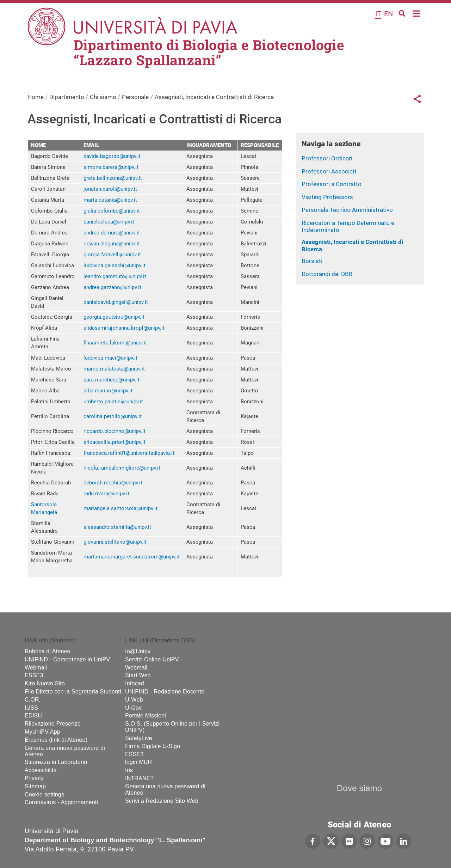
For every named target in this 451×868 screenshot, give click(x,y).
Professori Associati (329, 171)
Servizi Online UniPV (152, 659)
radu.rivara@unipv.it (106, 494)
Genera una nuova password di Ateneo (65, 751)
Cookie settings (44, 794)
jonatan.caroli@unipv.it (110, 189)
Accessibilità (41, 770)
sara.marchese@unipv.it (112, 380)
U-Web (134, 700)
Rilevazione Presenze (53, 724)
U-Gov (133, 708)
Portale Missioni (146, 716)
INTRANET (140, 778)
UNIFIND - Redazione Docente (165, 692)
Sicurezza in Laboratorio (56, 762)
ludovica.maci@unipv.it (110, 358)
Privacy (34, 778)
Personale (135, 97)
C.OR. (33, 700)
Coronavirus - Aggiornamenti (61, 802)
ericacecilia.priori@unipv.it (115, 442)
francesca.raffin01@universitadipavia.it (129, 453)
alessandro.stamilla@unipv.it (117, 527)
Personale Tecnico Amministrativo (347, 210)
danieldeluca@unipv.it (109, 222)
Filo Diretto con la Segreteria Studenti (73, 692)
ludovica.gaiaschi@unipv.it (115, 265)
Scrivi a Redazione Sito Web (162, 801)
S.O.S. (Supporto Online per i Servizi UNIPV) (172, 727)
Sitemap (35, 786)
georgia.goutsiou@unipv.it (114, 317)
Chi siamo (103, 97)
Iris (129, 770)
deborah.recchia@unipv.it (113, 483)
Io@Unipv (138, 651)
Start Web (138, 675)
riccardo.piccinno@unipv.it (115, 431)
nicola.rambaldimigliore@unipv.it (122, 468)
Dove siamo (360, 788)
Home (417, 13)
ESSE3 (34, 675)
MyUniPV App (42, 732)
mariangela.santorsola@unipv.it (121, 508)
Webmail (36, 668)
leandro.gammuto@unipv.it (115, 276)
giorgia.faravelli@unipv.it (112, 255)
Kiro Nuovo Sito (45, 683)
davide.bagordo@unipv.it (112, 156)
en (388, 14)
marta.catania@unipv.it (110, 200)
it (378, 14)
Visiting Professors (327, 197)
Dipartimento (67, 97)
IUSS (31, 708)
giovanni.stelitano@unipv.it (115, 542)
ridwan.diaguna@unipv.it (112, 244)
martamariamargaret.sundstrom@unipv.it (132, 557)
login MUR (139, 762)
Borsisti (312, 261)
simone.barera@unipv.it (111, 167)
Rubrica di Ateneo (48, 651)
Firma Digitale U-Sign (153, 746)
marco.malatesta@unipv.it (114, 369)
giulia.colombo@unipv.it (112, 211)
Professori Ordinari (327, 158)
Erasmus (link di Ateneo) (56, 740)
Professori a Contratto (332, 184)
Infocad (135, 683)
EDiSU (33, 716)
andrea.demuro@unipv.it (112, 233)
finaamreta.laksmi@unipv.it (115, 343)
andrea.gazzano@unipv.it (112, 287)
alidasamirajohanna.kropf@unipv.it (124, 328)
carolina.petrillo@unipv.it (113, 416)
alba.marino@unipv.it (108, 391)
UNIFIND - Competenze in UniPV (67, 659)
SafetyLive (139, 738)
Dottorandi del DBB (327, 274)
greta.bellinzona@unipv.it (113, 178)
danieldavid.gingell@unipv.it (116, 302)
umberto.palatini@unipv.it (113, 402)
